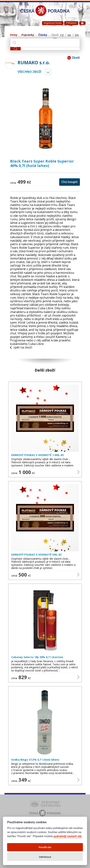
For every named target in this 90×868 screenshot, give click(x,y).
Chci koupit (70, 182)
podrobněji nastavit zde (68, 836)
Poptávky (28, 35)
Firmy (14, 35)
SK (69, 35)
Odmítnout (45, 857)
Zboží (55, 35)
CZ (62, 35)
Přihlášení (71, 23)
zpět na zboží (21, 347)
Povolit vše (45, 847)
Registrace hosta (53, 23)
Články (43, 35)
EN (77, 35)
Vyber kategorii (48, 72)
